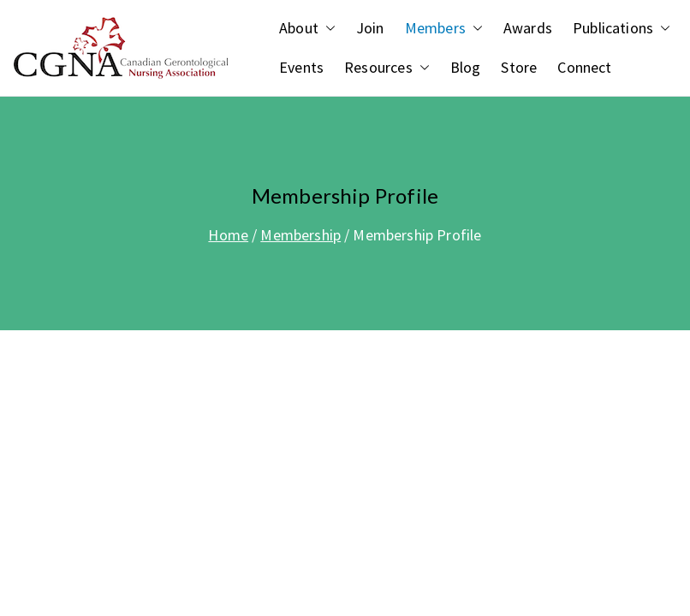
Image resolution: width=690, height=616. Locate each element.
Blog (466, 68)
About (307, 28)
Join (370, 28)
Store (519, 68)
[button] (327, 28)
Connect (584, 68)
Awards (528, 28)
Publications (622, 28)
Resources (387, 68)
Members (444, 28)
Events (301, 68)
